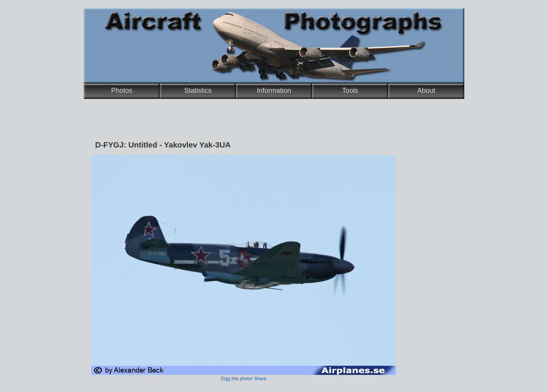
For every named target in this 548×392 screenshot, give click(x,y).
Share (260, 379)
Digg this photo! (237, 379)
